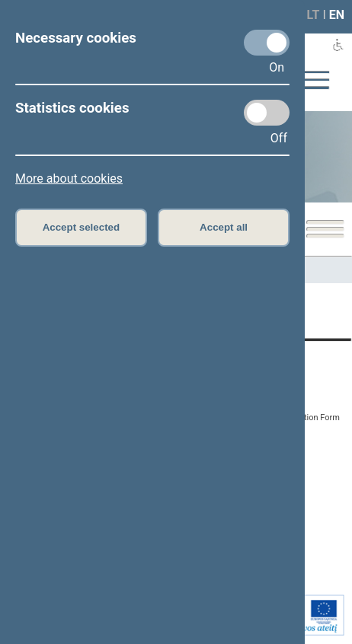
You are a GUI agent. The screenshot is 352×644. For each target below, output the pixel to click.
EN (337, 15)
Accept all (224, 227)
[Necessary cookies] (267, 43)
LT (314, 15)
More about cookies (69, 179)
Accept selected (82, 227)
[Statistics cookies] (267, 113)
